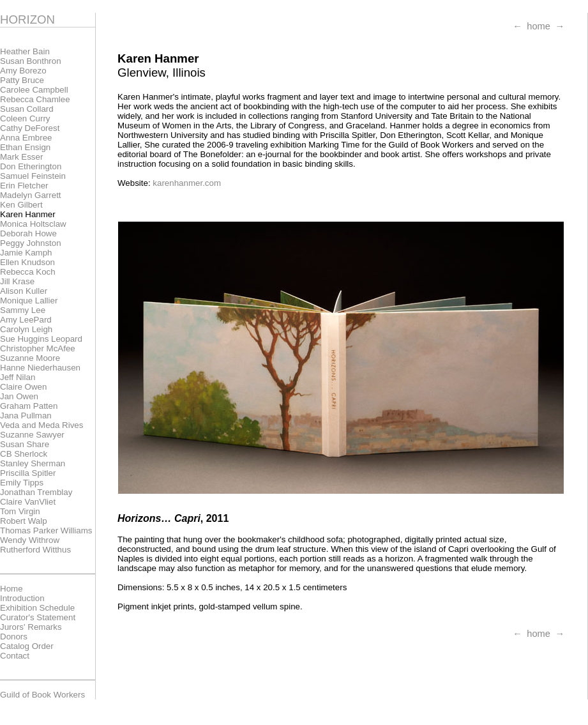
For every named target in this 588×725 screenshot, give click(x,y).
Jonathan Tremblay (36, 492)
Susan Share (25, 444)
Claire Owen (23, 387)
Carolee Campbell (34, 90)
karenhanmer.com (187, 183)
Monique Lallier (29, 301)
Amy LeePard (26, 320)
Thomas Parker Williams (46, 530)
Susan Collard (27, 109)
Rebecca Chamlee (35, 99)
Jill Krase (17, 281)
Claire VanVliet (28, 502)
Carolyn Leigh (26, 329)
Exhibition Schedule (37, 608)
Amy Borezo (23, 71)
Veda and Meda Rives (41, 425)
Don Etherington (31, 166)
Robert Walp (24, 521)
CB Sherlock (24, 454)
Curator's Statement (38, 617)
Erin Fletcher (24, 186)
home (539, 26)
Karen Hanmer (28, 214)
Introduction (22, 598)
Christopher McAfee (38, 348)
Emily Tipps (22, 483)
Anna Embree (26, 138)
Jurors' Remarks (31, 627)
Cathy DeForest (30, 128)
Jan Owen (19, 396)
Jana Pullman (26, 416)
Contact (15, 656)
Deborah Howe (28, 233)
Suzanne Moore (30, 358)
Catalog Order (27, 646)
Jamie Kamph (26, 253)
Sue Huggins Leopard (41, 339)
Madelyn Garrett (31, 195)
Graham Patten (29, 406)
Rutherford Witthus (35, 550)
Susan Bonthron (31, 61)
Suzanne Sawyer (32, 435)
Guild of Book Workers (42, 695)
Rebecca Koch (28, 272)
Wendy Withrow (30, 540)
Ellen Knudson (27, 262)
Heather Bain (25, 51)
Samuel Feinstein (33, 176)
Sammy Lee (23, 310)
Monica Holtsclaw (33, 224)
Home (11, 589)
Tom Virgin (20, 511)
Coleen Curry (25, 118)
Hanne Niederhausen (40, 368)
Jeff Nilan (18, 377)
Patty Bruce (22, 80)
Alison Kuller (24, 291)
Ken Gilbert (21, 205)
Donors (14, 637)
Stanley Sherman (33, 463)
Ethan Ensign (25, 147)
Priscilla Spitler (28, 473)
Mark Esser (21, 157)
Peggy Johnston (31, 243)
